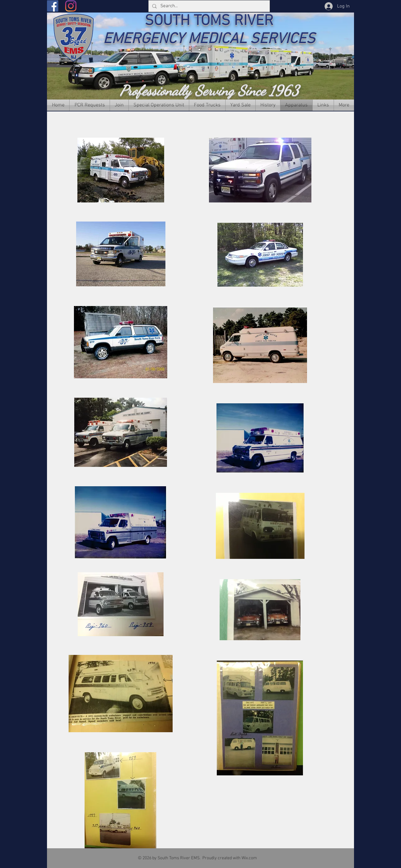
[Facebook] (53, 6)
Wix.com (249, 858)
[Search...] (208, 6)
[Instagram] (71, 6)
